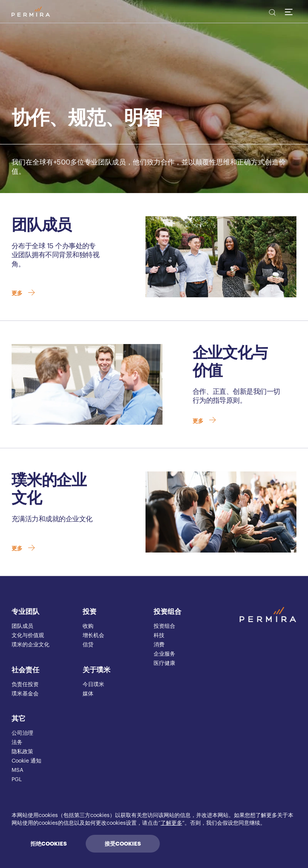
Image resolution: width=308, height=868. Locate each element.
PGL (17, 780)
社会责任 (25, 670)
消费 (159, 645)
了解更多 (171, 823)
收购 (88, 626)
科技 (159, 636)
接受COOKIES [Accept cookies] (123, 844)
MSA (17, 770)
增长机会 (93, 636)
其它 (19, 719)
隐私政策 (22, 752)
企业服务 (164, 654)
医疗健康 (164, 663)
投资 (90, 612)
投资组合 (168, 612)
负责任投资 (25, 685)
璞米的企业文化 (30, 645)
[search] (272, 14)
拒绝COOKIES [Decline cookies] (49, 844)
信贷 (88, 645)
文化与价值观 (28, 636)
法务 (17, 743)
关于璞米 (96, 670)
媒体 (88, 694)
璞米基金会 (25, 694)
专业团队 (25, 612)
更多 (24, 294)
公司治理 (22, 733)
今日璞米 (93, 685)
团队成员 (22, 626)
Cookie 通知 (26, 761)
